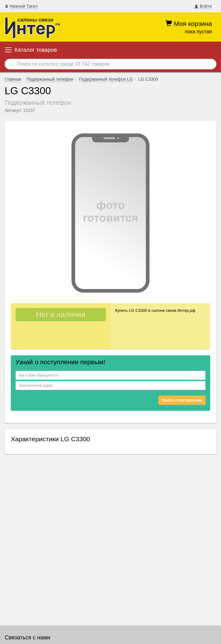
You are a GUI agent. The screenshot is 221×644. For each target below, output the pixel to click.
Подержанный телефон (50, 79)
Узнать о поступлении (182, 400)
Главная (13, 79)
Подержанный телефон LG (106, 79)
